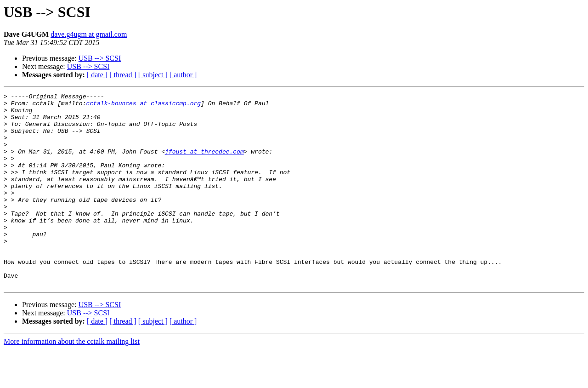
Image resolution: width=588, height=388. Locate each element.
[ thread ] (123, 75)
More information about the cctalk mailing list (72, 380)
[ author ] (183, 75)
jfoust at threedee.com (204, 164)
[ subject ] (153, 75)
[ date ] (97, 75)
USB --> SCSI (100, 58)
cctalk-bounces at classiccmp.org (143, 106)
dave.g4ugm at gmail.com (89, 34)
